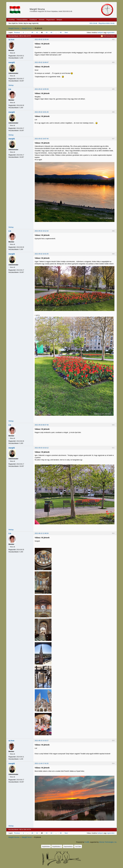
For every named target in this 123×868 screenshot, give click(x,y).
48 (61, 33)
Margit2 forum (27, 28)
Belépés (59, 20)
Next (66, 33)
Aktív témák (93, 23)
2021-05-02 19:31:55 (42, 254)
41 (37, 33)
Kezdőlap (12, 20)
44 (51, 33)
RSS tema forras (109, 36)
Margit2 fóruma (37, 9)
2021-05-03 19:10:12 (42, 448)
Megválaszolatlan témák (107, 23)
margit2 (12, 62)
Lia (10, 89)
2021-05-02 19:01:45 (42, 112)
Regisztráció (51, 20)
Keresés (42, 20)
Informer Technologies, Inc (108, 842)
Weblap (11, 85)
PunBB (87, 842)
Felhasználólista (22, 20)
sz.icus (11, 40)
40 (32, 33)
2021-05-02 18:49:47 (42, 62)
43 (47, 33)
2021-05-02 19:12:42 (42, 231)
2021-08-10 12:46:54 (42, 533)
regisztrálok (111, 33)
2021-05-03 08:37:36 (42, 425)
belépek (100, 33)
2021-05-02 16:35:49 (42, 40)
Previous (17, 33)
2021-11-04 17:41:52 (42, 763)
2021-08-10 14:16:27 (42, 741)
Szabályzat (33, 20)
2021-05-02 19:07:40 (42, 139)
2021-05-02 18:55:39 (42, 89)
